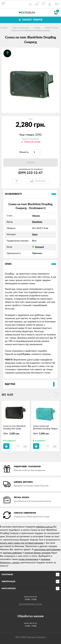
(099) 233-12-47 (30, 173)
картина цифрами (12, 553)
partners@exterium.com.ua (30, 604)
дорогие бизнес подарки (37, 553)
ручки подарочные (28, 559)
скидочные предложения (47, 550)
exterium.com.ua (44, 527)
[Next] (56, 394)
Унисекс (36, 216)
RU (57, 4)
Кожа (35, 235)
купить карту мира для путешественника (22, 543)
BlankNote (37, 222)
